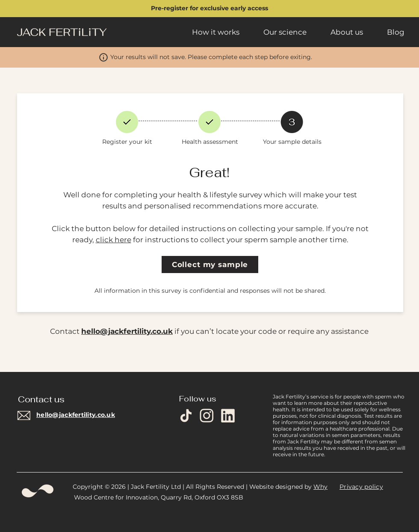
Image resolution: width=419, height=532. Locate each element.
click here (114, 240)
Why (320, 487)
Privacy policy (361, 487)
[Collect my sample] (210, 265)
